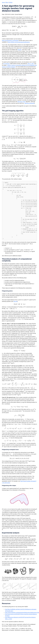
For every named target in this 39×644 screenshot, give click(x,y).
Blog (7, 2)
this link (15, 301)
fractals (20, 50)
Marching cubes (22, 102)
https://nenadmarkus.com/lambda (10, 40)
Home (3, 2)
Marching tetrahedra (29, 103)
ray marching (6, 64)
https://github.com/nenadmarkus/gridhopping (19, 42)
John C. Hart (31, 64)
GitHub (11, 2)
